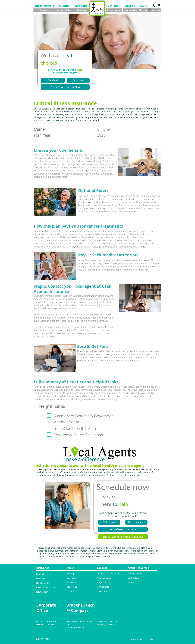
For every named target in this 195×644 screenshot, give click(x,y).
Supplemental (43, 583)
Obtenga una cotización (108, 574)
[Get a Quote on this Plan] (65, 87)
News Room (42, 592)
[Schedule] (130, 6)
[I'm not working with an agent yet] (123, 537)
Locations (71, 591)
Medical (40, 574)
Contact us (72, 587)
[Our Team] (113, 6)
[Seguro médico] (64, 10)
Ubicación (102, 591)
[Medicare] (64, 6)
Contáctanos (103, 587)
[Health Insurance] (44, 6)
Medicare (41, 579)
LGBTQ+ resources (46, 587)
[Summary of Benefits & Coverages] (83, 416)
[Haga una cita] (130, 10)
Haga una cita (104, 582)
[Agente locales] (114, 10)
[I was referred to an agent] (123, 529)
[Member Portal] (66, 422)
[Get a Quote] (81, 6)
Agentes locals (104, 578)
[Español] (44, 10)
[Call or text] (109, 522)
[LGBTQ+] (144, 6)
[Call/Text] (53, 80)
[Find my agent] (136, 522)
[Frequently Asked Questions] (78, 435)
